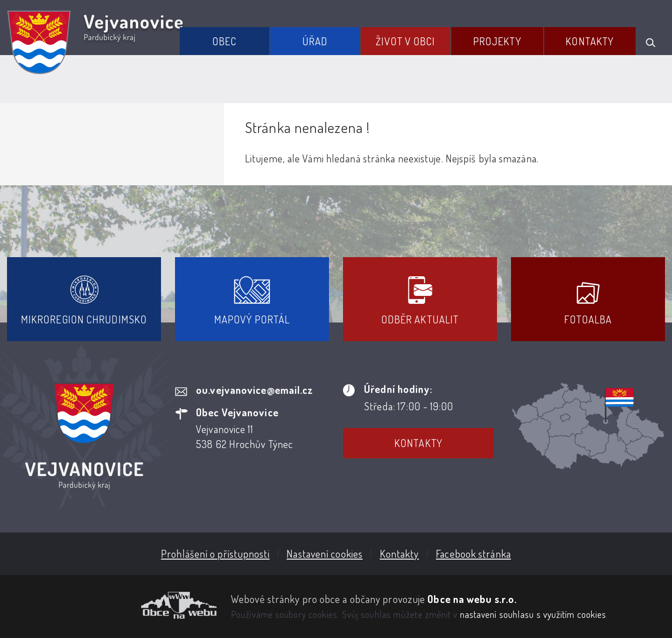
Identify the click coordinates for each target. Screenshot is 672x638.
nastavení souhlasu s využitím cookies (533, 614)
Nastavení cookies (325, 554)
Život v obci (405, 41)
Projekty (497, 41)
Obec (224, 41)
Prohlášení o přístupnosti (215, 554)
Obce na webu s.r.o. (472, 599)
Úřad (315, 41)
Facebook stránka (473, 554)
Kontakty (590, 41)
